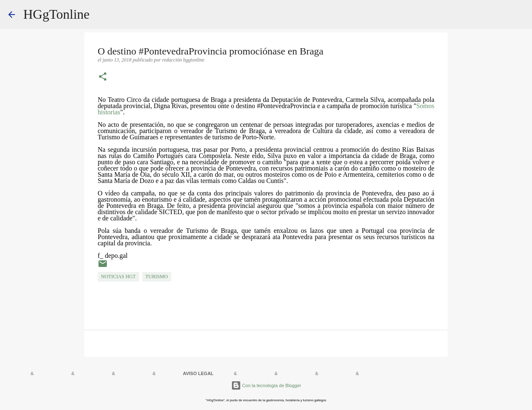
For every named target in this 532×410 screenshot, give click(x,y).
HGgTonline (57, 14)
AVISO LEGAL (198, 373)
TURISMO (157, 277)
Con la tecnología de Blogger (266, 385)
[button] (103, 77)
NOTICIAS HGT (118, 277)
